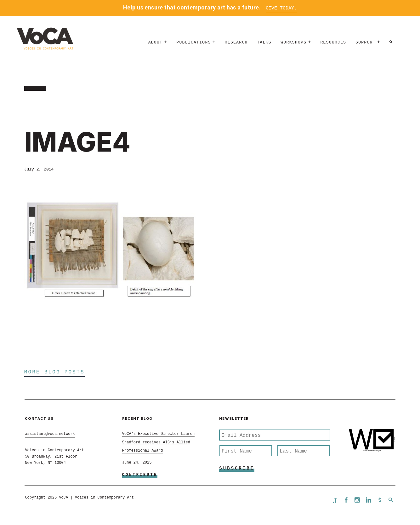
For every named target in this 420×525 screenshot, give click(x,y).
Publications (193, 42)
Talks (264, 42)
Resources (333, 42)
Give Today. (281, 8)
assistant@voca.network (50, 434)
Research (236, 42)
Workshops (293, 42)
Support (366, 42)
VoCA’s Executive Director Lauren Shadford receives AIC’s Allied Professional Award (158, 442)
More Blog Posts (54, 372)
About (156, 42)
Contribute (140, 475)
